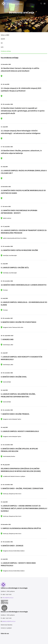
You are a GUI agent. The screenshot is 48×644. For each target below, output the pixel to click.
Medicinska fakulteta (7, 625)
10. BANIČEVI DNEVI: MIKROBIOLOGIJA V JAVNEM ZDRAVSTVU (24, 285)
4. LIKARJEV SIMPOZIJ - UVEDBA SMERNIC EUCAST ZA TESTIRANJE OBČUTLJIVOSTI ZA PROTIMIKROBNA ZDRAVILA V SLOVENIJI (24, 508)
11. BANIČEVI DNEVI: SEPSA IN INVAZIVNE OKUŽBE (19, 250)
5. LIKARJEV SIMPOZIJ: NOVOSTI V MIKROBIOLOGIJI (20, 431)
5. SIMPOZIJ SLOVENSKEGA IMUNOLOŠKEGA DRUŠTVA (21, 528)
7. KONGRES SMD (7, 339)
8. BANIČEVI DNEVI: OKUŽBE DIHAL (14, 377)
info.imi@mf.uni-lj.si (8, 598)
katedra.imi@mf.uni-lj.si (9, 621)
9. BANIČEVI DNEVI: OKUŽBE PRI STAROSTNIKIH (18, 322)
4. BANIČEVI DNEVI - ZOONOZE (12, 546)
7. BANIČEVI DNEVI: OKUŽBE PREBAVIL (15, 414)
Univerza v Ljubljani (6, 628)
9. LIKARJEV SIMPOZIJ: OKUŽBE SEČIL (15, 268)
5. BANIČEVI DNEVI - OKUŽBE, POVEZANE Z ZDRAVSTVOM (22, 488)
